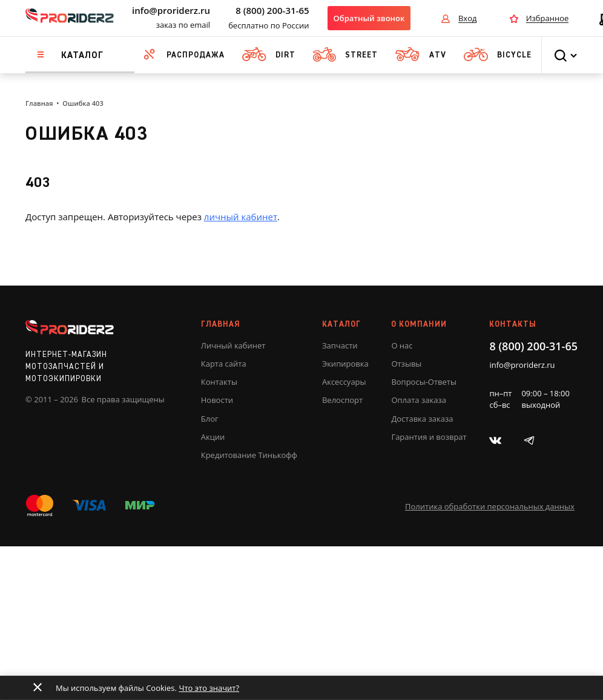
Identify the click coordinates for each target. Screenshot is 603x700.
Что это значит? (209, 688)
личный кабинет (241, 217)
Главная (39, 103)
